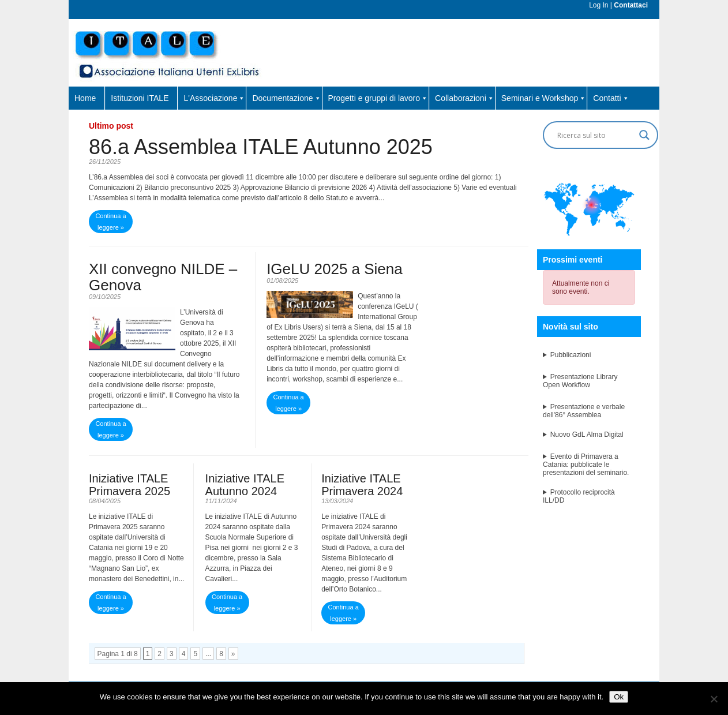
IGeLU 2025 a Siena (335, 269)
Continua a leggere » (110, 222)
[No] (714, 699)
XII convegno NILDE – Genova (163, 277)
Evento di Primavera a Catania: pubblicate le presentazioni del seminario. (586, 465)
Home (85, 98)
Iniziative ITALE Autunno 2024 (245, 485)
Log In (598, 5)
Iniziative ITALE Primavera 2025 (130, 485)
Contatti (611, 98)
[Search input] (595, 135)
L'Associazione (214, 98)
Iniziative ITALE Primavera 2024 (362, 485)
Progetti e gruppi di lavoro (378, 98)
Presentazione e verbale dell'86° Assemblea (584, 411)
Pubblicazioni (571, 355)
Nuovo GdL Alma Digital (587, 435)
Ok (619, 697)
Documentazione (286, 98)
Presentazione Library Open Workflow (580, 381)
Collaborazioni (465, 98)
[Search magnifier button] (644, 135)
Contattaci (631, 5)
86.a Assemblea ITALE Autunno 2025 (261, 147)
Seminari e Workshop (544, 98)
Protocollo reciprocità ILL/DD (579, 496)
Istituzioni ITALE (140, 98)
